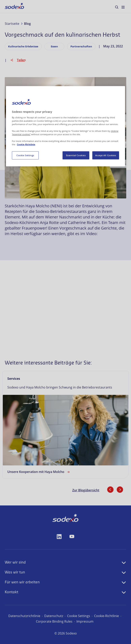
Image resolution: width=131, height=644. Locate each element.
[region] (65, 126)
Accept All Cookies (106, 155)
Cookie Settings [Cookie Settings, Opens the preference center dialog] (25, 155)
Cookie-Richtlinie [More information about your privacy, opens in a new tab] (26, 145)
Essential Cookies (76, 155)
